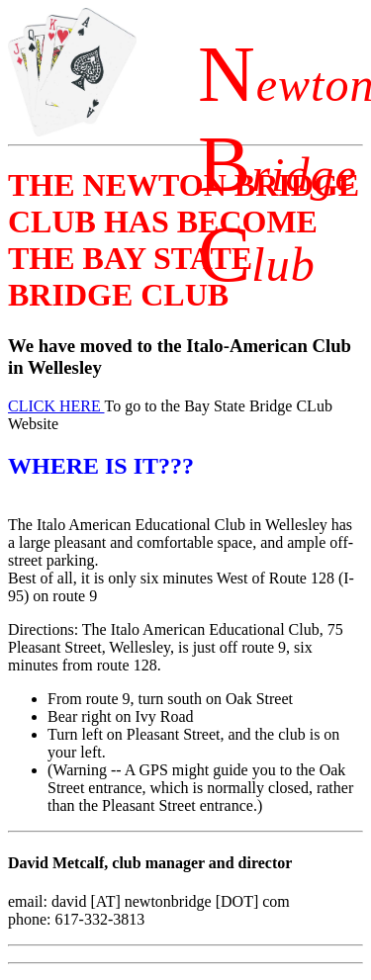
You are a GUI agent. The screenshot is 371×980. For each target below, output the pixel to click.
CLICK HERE (56, 406)
